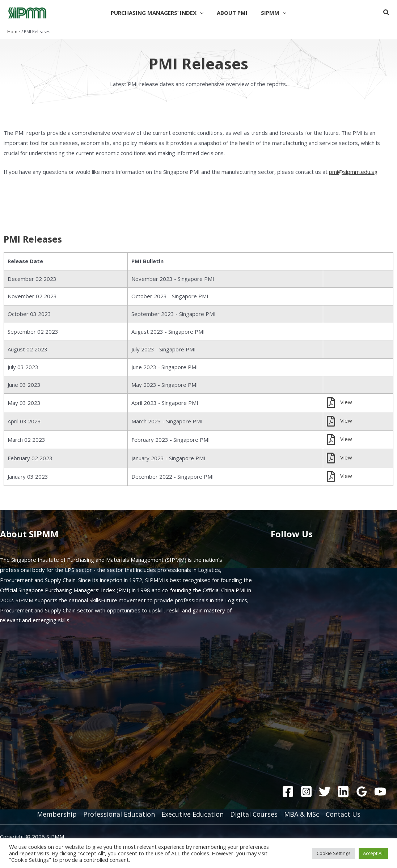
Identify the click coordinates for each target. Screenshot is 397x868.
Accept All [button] (373, 853)
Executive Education (193, 814)
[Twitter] (325, 792)
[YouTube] (380, 792)
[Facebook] (288, 792)
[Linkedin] (343, 792)
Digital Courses (254, 814)
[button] (202, 13)
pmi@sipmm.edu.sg (353, 172)
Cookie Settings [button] (334, 853)
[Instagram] (306, 792)
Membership (57, 814)
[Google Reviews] (362, 792)
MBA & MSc (302, 814)
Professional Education (119, 814)
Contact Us (343, 814)
